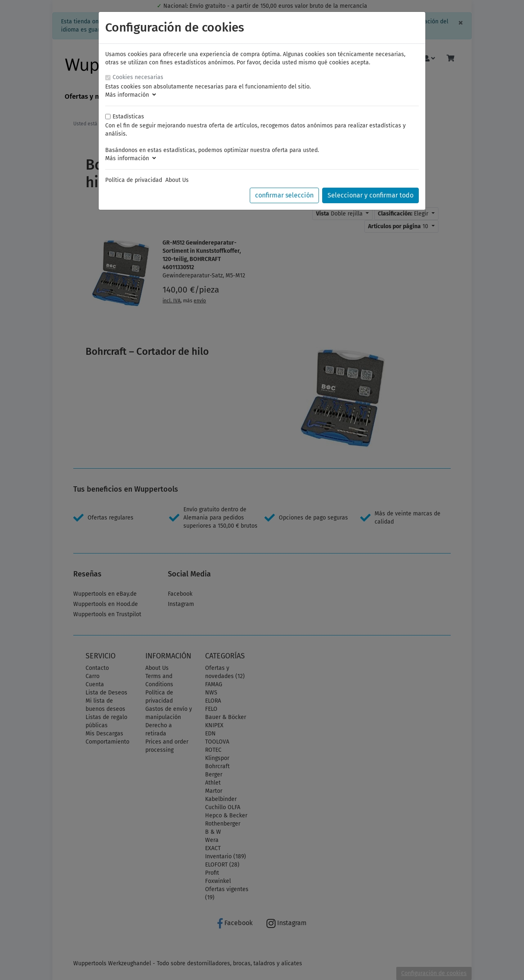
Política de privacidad (134, 180)
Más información (131, 95)
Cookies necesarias (138, 77)
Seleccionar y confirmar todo (370, 195)
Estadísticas (128, 117)
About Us (177, 180)
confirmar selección (284, 195)
